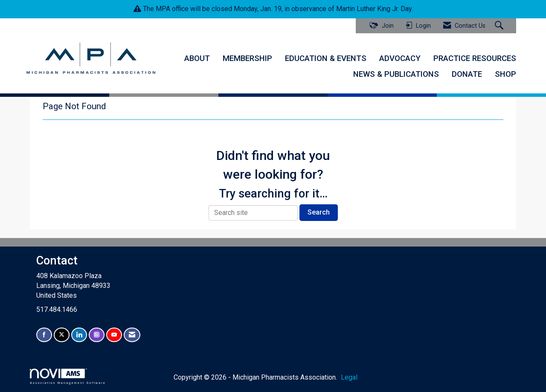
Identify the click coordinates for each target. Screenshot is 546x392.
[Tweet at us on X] (62, 335)
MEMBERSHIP (247, 58)
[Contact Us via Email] (132, 335)
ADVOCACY (400, 58)
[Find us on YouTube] (114, 335)
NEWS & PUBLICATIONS (396, 74)
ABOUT (197, 58)
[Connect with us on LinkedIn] (79, 335)
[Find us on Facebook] (44, 335)
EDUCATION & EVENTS (326, 58)
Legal (349, 377)
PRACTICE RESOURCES (475, 58)
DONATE (467, 74)
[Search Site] (500, 26)
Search (319, 212)
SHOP (505, 74)
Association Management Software (68, 376)
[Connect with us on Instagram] (97, 335)
